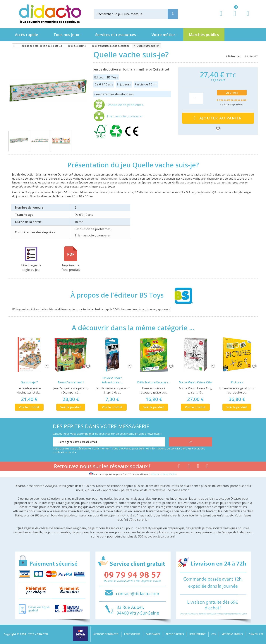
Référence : (234, 56)
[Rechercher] (134, 14)
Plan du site (256, 634)
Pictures (237, 382)
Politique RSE (132, 634)
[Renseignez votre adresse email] (109, 442)
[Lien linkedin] (208, 467)
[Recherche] (173, 14)
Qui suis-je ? (29, 382)
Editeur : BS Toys (106, 77)
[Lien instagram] (198, 467)
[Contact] (248, 17)
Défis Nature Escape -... (154, 382)
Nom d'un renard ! (71, 382)
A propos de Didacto (106, 634)
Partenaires (153, 634)
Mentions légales (232, 634)
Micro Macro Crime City (195, 382)
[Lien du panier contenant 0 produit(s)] (233, 17)
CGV (214, 634)
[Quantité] (196, 98)
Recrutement (198, 634)
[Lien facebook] (179, 467)
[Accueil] (13, 46)
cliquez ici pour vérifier (164, 474)
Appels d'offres (175, 634)
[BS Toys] (180, 295)
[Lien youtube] (189, 467)
